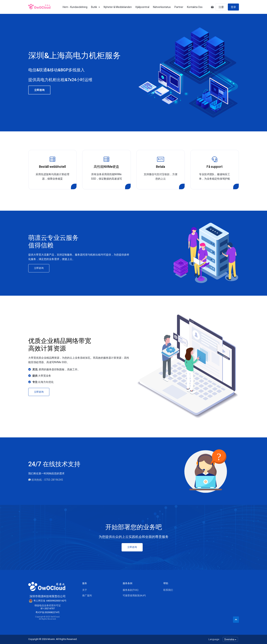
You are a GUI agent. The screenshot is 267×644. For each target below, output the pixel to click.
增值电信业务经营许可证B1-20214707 (48, 607)
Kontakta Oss (195, 7)
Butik (96, 7)
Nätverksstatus (162, 7)
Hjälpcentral (142, 7)
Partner (179, 7)
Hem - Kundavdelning (75, 7)
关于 (85, 590)
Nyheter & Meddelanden (118, 7)
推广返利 (87, 595)
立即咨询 (39, 90)
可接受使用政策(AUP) (134, 595)
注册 (221, 7)
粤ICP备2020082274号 (48, 612)
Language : (214, 639)
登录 (233, 7)
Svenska (230, 639)
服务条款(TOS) (131, 590)
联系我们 (168, 590)
